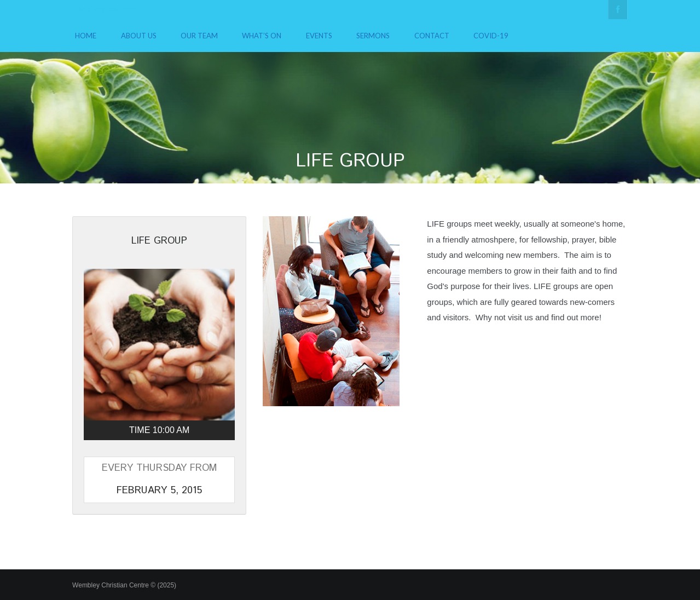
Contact (432, 36)
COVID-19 (491, 36)
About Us (139, 36)
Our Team (199, 36)
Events (319, 36)
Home (86, 36)
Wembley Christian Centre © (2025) (124, 585)
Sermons (373, 36)
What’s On (262, 36)
